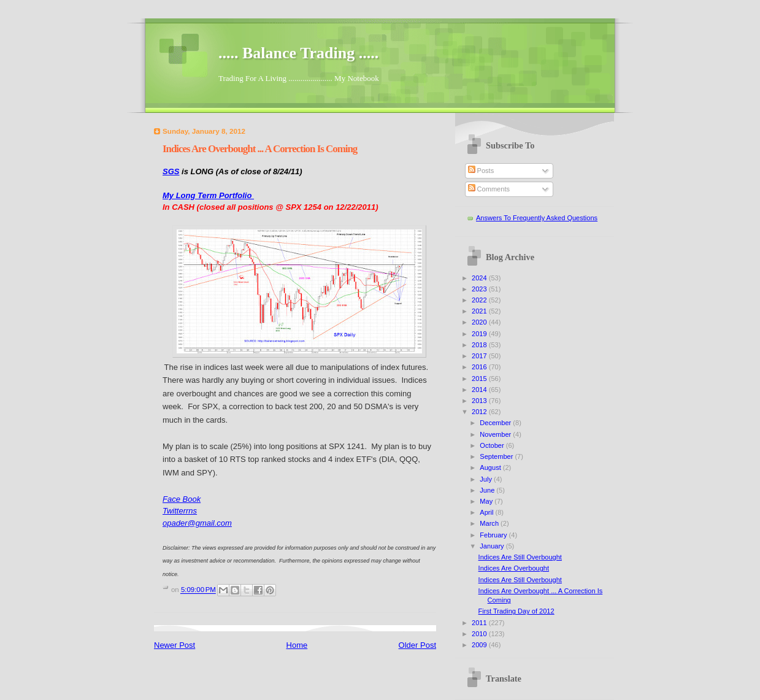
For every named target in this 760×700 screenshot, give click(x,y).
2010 (480, 634)
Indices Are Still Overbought (520, 557)
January (493, 546)
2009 (480, 645)
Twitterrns (180, 511)
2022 (480, 300)
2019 (480, 334)
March (490, 523)
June (488, 490)
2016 (480, 367)
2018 (480, 345)
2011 (480, 623)
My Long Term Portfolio (208, 195)
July (487, 479)
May (487, 501)
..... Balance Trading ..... (298, 53)
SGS (171, 171)
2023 (480, 289)
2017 (480, 356)
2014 (480, 390)
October (493, 445)
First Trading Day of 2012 (516, 611)
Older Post (417, 645)
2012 (480, 412)
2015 (480, 379)
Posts (481, 171)
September (497, 456)
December (496, 423)
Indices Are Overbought (514, 568)
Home (297, 645)
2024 (480, 278)
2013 (480, 401)
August (491, 467)
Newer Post (175, 645)
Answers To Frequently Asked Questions (537, 218)
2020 (480, 322)
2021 (480, 311)
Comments (489, 189)
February (494, 535)
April (487, 512)
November (496, 434)
